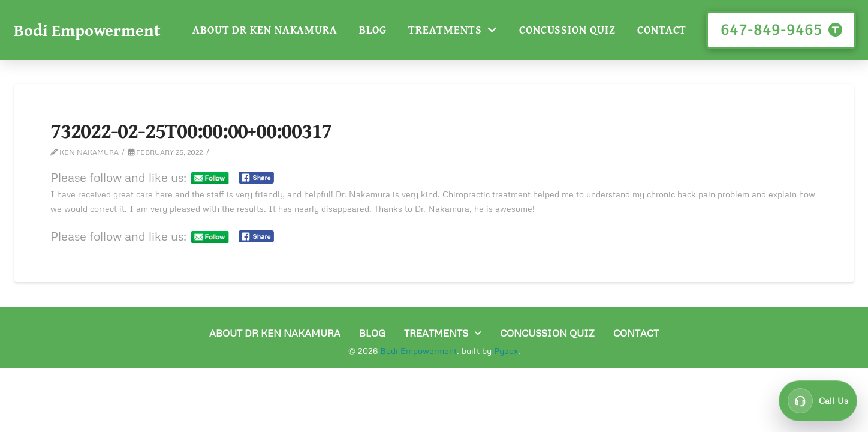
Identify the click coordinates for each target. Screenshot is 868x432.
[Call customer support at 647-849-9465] (818, 401)
